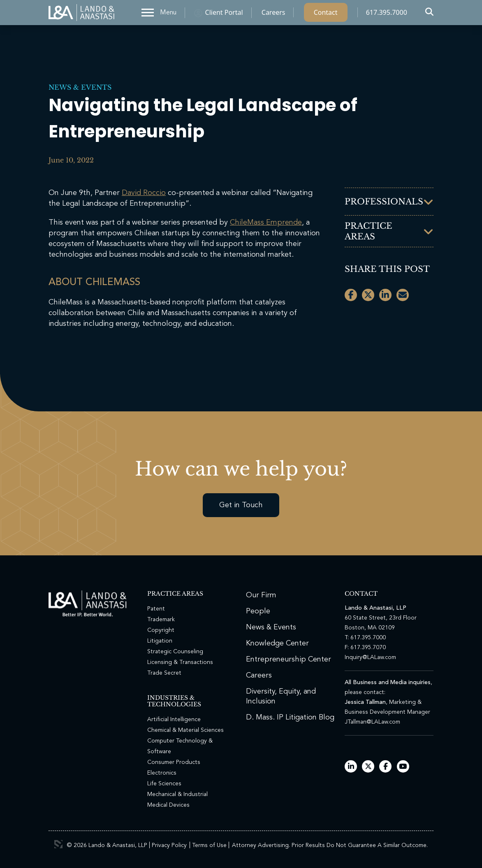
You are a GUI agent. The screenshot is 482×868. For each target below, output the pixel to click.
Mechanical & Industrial (177, 794)
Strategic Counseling (175, 652)
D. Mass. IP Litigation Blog (290, 717)
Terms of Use (209, 845)
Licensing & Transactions (180, 662)
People (258, 611)
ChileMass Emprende (266, 223)
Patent (156, 609)
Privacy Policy (169, 845)
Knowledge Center (277, 643)
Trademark (161, 620)
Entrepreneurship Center (289, 659)
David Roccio (144, 193)
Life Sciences (164, 784)
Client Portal (224, 14)
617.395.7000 (387, 14)
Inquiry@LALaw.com (370, 657)
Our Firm (261, 595)
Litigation (160, 641)
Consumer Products (174, 762)
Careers (273, 14)
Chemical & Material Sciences (185, 730)
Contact (326, 14)
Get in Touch (241, 505)
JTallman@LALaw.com (372, 722)
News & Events (80, 87)
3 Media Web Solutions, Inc (58, 844)
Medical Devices (168, 805)
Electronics (162, 773)
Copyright (161, 630)
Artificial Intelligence (174, 719)
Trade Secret (164, 673)
